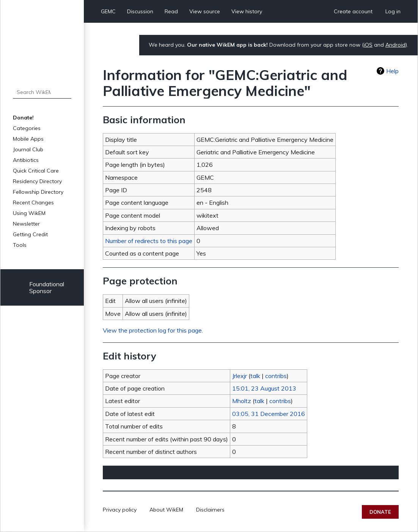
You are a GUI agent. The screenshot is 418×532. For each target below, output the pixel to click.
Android (395, 45)
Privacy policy (120, 510)
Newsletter (26, 224)
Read (171, 11)
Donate (380, 512)
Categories (27, 128)
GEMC (108, 11)
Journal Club (28, 149)
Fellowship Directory (38, 192)
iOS (368, 45)
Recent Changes (33, 202)
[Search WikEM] (42, 92)
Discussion (140, 11)
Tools (20, 245)
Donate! (23, 118)
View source (205, 11)
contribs (276, 376)
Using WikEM (29, 213)
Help (392, 71)
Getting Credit (30, 234)
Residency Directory (37, 181)
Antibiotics (26, 160)
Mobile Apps (28, 139)
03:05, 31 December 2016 (269, 414)
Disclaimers (210, 510)
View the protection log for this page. (153, 330)
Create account (353, 11)
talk (255, 376)
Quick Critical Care (36, 171)
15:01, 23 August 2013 (264, 388)
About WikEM (166, 510)
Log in (393, 11)
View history (247, 11)
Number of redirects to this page (149, 241)
